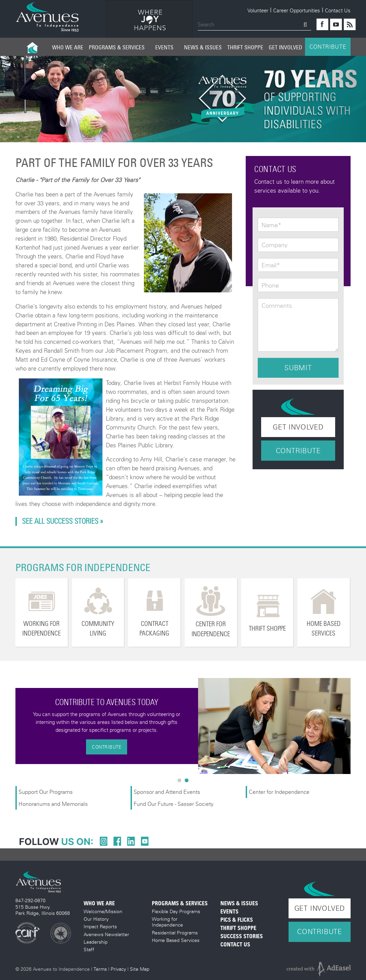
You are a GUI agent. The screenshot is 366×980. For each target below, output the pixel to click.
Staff (89, 949)
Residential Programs (175, 933)
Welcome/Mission (103, 911)
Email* (271, 265)
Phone (270, 286)
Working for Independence (167, 922)
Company (274, 245)
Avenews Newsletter (106, 934)
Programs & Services (117, 47)
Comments (277, 306)
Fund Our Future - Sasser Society (174, 804)
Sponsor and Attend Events (167, 792)
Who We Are (68, 47)
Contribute (298, 451)
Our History (96, 919)
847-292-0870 (30, 900)
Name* (271, 225)
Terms (100, 969)
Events (164, 47)
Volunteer (258, 10)
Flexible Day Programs (176, 911)
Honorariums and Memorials (53, 804)
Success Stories (242, 936)
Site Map (140, 969)
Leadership (96, 942)
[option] (149, 20)
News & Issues (203, 47)
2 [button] (188, 782)
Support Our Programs (46, 792)
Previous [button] (10, 726)
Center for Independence (280, 792)
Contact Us (338, 10)
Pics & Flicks (237, 920)
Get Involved (285, 47)
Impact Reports (100, 926)
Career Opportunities (297, 10)
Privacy (118, 969)
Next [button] (356, 726)
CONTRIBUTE (328, 47)
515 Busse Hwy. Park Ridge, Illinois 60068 (43, 910)
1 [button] (181, 782)
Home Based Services (176, 940)
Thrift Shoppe (245, 47)
